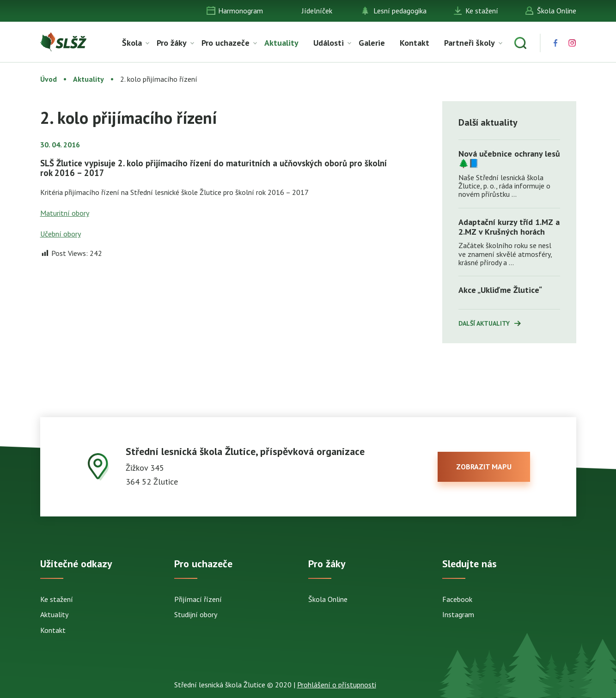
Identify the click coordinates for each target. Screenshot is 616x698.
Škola (132, 43)
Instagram (458, 614)
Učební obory (61, 234)
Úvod (49, 79)
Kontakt (415, 43)
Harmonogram (241, 11)
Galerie (372, 43)
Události (329, 43)
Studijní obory (196, 614)
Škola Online (557, 11)
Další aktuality (484, 323)
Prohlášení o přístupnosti (337, 685)
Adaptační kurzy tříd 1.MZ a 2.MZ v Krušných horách (509, 227)
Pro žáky (172, 43)
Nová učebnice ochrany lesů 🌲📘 (509, 158)
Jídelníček (317, 11)
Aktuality (281, 43)
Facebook (457, 599)
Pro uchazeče (226, 43)
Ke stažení (482, 11)
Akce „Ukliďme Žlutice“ (500, 290)
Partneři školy (470, 43)
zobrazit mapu (484, 467)
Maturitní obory (65, 213)
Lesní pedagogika (400, 11)
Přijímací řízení (198, 599)
